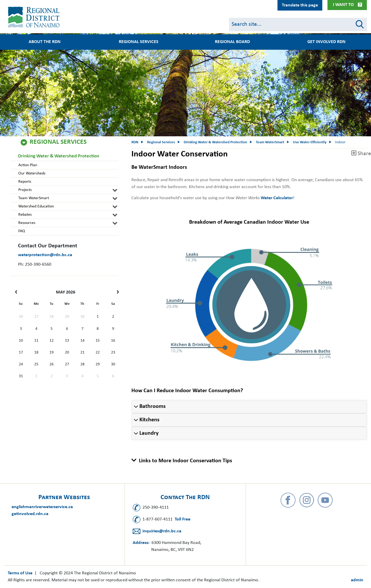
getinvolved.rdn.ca (30, 514)
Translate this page (300, 5)
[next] (117, 292)
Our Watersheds (32, 173)
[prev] (17, 292)
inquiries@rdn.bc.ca (162, 531)
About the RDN (45, 42)
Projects (25, 190)
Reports (24, 182)
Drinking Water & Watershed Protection (59, 156)
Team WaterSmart (33, 198)
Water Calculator (277, 198)
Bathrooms (153, 406)
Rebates (25, 215)
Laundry (149, 433)
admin (357, 580)
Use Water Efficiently (310, 142)
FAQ (21, 231)
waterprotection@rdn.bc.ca (45, 255)
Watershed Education (36, 206)
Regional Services (139, 42)
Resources (27, 223)
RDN (135, 142)
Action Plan (27, 165)
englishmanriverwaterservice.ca (42, 507)
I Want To (343, 5)
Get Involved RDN (326, 42)
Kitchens (149, 420)
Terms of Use (20, 573)
